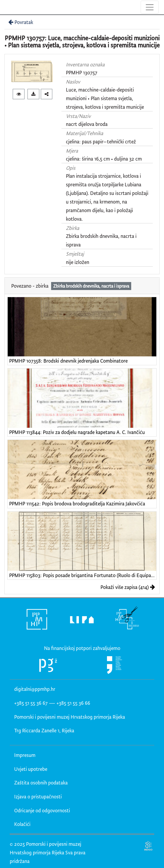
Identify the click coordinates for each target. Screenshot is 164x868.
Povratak (20, 22)
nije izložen (78, 262)
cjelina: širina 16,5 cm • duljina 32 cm (104, 159)
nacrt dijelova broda (87, 124)
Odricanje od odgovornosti (42, 810)
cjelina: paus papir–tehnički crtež (101, 141)
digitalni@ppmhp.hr (35, 689)
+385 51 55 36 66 (73, 703)
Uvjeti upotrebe (31, 769)
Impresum (25, 755)
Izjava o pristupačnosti (38, 796)
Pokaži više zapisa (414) (128, 587)
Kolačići (22, 824)
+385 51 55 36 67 (31, 703)
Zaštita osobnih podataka (41, 783)
